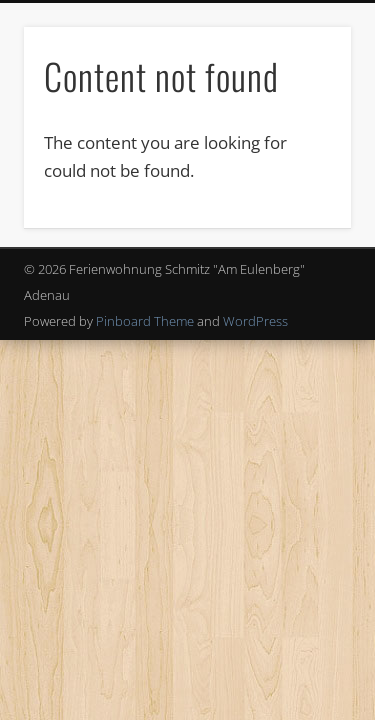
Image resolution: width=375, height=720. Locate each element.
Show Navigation (303, 179)
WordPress (255, 321)
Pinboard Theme (145, 321)
